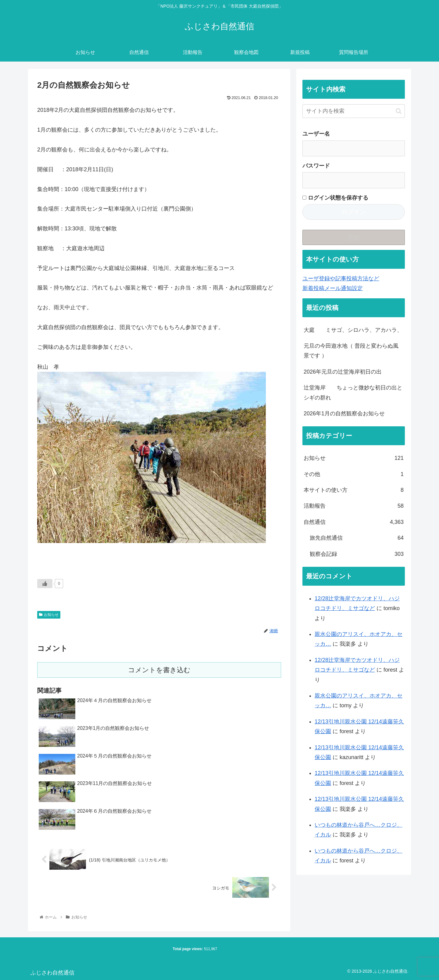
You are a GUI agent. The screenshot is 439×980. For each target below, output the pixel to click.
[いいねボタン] (45, 584)
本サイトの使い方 (354, 490)
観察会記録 (357, 554)
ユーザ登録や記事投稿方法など (341, 279)
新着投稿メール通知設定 (333, 288)
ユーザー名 (316, 134)
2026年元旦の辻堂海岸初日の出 (343, 372)
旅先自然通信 (357, 538)
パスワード (316, 166)
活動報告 (354, 506)
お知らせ (49, 615)
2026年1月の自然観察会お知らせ (344, 414)
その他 (354, 474)
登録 (354, 237)
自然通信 (354, 522)
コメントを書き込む (159, 670)
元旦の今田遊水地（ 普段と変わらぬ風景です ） (351, 351)
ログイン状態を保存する (335, 198)
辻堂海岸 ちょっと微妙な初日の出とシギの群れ (353, 392)
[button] (399, 111)
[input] (354, 111)
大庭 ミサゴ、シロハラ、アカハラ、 (353, 330)
